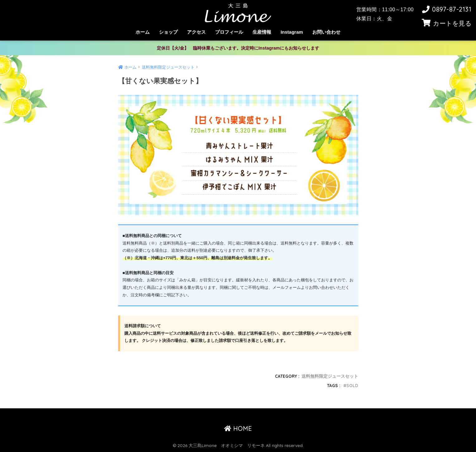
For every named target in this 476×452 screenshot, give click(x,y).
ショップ (168, 32)
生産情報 (262, 32)
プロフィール (229, 32)
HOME (238, 428)
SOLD (352, 385)
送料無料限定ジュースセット (330, 376)
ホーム (143, 32)
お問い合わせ (326, 32)
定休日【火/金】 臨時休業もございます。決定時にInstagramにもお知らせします (238, 48)
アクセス (196, 32)
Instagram (292, 32)
